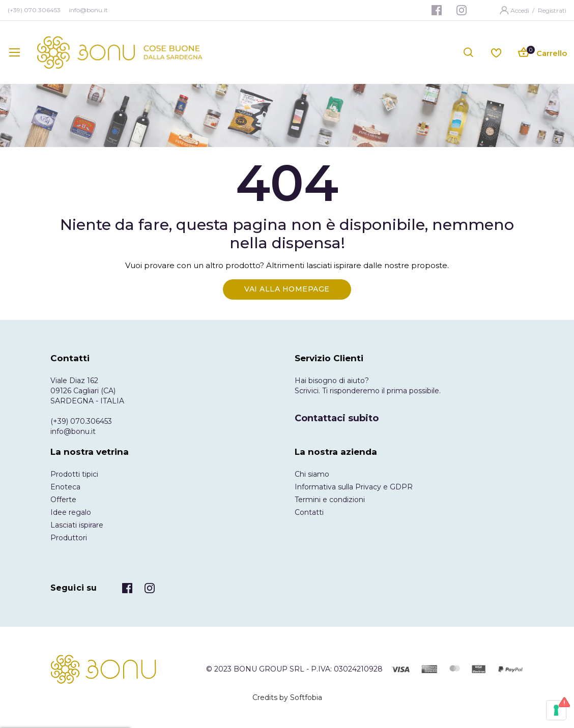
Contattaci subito (337, 418)
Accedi (521, 10)
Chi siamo (312, 474)
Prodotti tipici (74, 474)
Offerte (63, 500)
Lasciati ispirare (77, 525)
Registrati (552, 10)
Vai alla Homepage (287, 289)
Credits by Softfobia (287, 697)
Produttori (69, 538)
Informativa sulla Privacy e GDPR (354, 487)
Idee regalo (71, 512)
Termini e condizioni (330, 500)
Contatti (309, 512)
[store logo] (120, 52)
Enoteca (65, 487)
